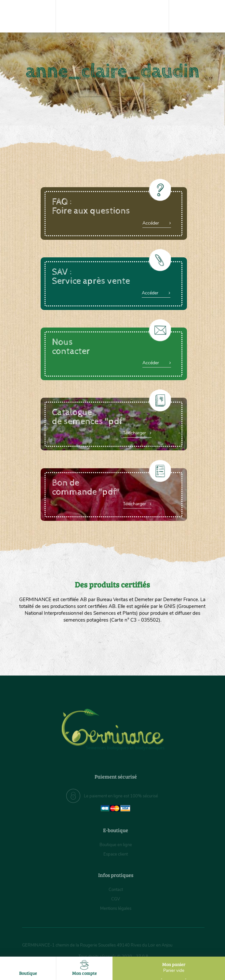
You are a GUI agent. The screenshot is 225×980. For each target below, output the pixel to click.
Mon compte (84, 968)
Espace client (116, 854)
